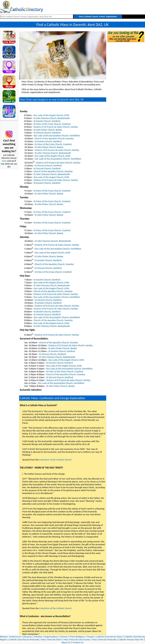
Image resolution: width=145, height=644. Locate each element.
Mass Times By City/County (77, 639)
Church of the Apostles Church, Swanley (54, 138)
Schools (64, 637)
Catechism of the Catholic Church (55, 460)
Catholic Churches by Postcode (24, 639)
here (4, 161)
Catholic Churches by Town (109, 637)
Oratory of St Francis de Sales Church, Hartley (56, 127)
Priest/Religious (77, 637)
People (91, 637)
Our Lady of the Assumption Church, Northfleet (57, 136)
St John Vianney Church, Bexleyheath (52, 118)
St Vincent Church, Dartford (47, 133)
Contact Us (78, 642)
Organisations (51, 637)
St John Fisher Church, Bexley (48, 130)
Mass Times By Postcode (104, 639)
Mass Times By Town (51, 639)
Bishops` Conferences (11, 637)
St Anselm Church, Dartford (47, 121)
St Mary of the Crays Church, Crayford (52, 124)
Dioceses (28, 637)
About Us (66, 642)
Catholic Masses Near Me (131, 639)
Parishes (38, 637)
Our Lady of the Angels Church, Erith (51, 115)
